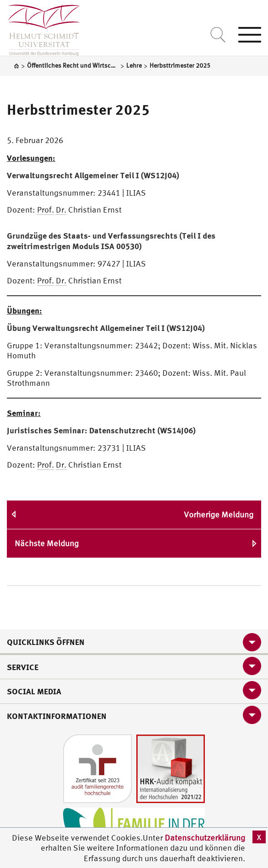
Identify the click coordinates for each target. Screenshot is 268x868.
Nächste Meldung (47, 543)
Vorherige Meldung (219, 514)
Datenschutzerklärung (205, 838)
